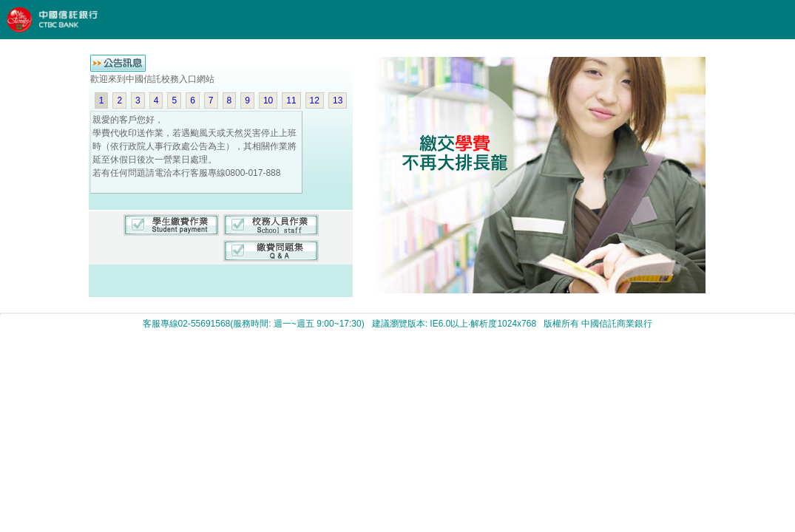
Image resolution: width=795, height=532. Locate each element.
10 (268, 100)
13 (338, 100)
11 (291, 100)
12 (315, 100)
